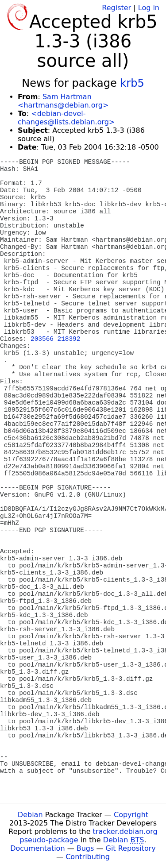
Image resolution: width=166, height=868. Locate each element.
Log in (149, 8)
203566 (42, 339)
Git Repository (131, 848)
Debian (30, 815)
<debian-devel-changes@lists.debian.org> (66, 118)
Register (116, 8)
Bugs (85, 848)
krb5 (132, 83)
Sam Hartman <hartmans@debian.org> (63, 101)
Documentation (37, 848)
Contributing (88, 857)
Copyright (131, 815)
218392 (69, 339)
